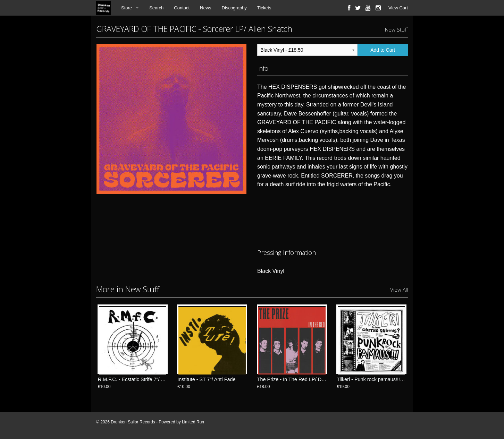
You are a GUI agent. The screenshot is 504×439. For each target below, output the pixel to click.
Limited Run (193, 422)
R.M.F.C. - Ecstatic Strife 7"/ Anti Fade (140, 379)
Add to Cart (383, 50)
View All (399, 290)
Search (156, 8)
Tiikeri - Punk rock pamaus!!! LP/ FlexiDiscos (386, 379)
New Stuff (396, 29)
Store (127, 8)
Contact (182, 8)
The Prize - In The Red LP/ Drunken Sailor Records (314, 379)
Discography (234, 8)
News (206, 8)
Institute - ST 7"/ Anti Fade (206, 379)
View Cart (398, 8)
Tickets (264, 8)
